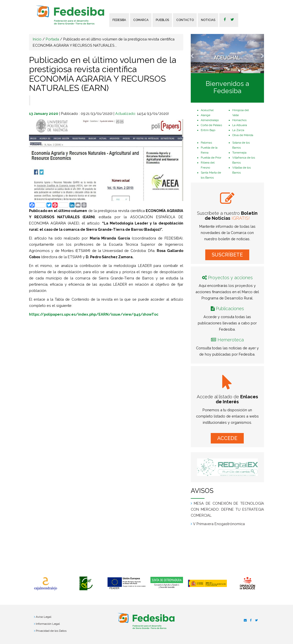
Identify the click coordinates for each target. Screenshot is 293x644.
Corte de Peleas (211, 125)
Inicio (37, 39)
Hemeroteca (231, 340)
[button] (196, 54)
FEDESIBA (119, 20)
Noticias (208, 20)
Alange (205, 115)
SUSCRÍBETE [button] (227, 255)
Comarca (141, 20)
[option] (45, 584)
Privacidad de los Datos (51, 631)
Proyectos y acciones (230, 278)
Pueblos (162, 20)
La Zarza (238, 130)
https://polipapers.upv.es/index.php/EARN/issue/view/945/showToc (94, 314)
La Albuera (240, 125)
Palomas (206, 143)
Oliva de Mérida (243, 135)
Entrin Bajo (208, 130)
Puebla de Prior (211, 158)
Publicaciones (230, 309)
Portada (52, 39)
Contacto (185, 20)
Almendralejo (210, 120)
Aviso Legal (43, 617)
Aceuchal (207, 110)
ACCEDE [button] (227, 438)
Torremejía (239, 153)
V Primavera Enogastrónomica (219, 524)
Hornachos (239, 120)
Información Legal (48, 624)
